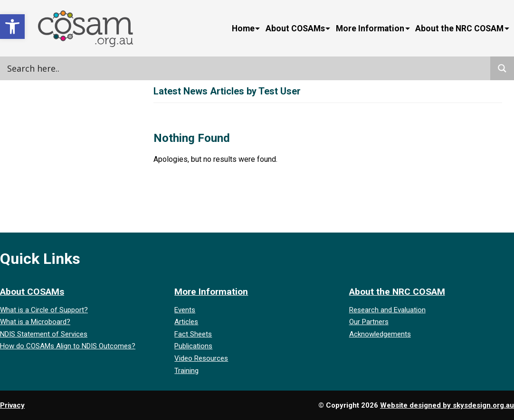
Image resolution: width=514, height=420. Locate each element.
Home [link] (243, 28)
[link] (12, 27)
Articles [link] (186, 322)
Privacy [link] (12, 405)
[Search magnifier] (502, 68)
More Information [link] (370, 28)
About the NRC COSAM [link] (459, 28)
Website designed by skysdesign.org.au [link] (447, 405)
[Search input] (102, 68)
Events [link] (185, 310)
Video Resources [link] (201, 358)
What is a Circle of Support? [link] (44, 310)
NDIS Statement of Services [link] (44, 334)
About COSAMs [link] (295, 28)
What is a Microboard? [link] (35, 322)
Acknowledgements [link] (380, 334)
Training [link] (186, 371)
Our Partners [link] (369, 322)
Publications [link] (193, 346)
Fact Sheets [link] (193, 334)
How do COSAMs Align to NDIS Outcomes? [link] (68, 346)
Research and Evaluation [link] (387, 310)
